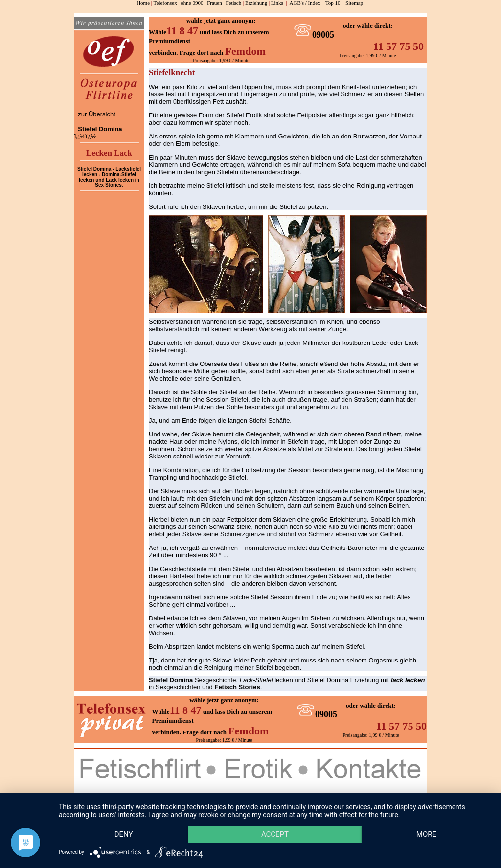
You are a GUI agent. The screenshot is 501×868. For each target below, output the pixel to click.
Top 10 (333, 3)
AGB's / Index (305, 3)
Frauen (215, 3)
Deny (124, 834)
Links (277, 3)
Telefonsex (165, 3)
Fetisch (233, 3)
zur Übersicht (97, 114)
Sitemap (354, 3)
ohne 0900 (192, 3)
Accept (275, 834)
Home (143, 3)
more (426, 834)
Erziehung (256, 3)
